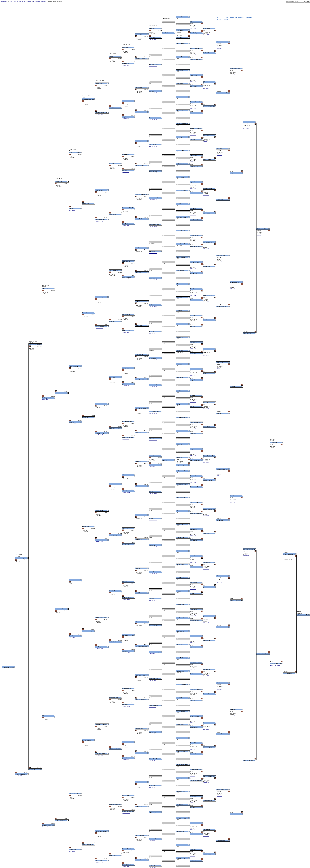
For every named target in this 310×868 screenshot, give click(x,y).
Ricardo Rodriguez (181, 257)
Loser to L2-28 (193, 135)
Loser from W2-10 (153, 627)
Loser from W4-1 (99, 542)
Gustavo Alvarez (181, 858)
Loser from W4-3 (99, 755)
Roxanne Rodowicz (181, 44)
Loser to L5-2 (233, 289)
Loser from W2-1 (153, 867)
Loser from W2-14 (153, 520)
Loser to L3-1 (206, 409)
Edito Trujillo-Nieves (182, 190)
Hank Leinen (180, 845)
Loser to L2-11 (193, 589)
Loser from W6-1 (46, 827)
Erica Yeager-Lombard (182, 778)
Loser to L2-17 (193, 429)
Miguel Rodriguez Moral (183, 465)
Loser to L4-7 (219, 262)
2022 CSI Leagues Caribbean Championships (20, 2)
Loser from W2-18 (153, 413)
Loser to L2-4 (193, 776)
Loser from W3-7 (126, 119)
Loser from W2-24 (153, 253)
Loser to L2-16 (193, 455)
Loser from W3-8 (126, 65)
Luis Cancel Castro (181, 231)
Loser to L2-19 (193, 375)
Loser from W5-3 (73, 638)
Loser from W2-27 (153, 173)
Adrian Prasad (180, 831)
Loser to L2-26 (193, 188)
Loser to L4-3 (219, 689)
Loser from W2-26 (153, 200)
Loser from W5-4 (73, 851)
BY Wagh (179, 591)
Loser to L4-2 (219, 582)
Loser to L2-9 (193, 642)
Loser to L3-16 (206, 462)
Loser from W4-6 (99, 221)
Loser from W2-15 (153, 493)
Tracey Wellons (180, 738)
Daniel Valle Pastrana (182, 57)
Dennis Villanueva (181, 698)
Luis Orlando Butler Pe (182, 685)
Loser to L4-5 (219, 48)
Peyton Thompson (181, 177)
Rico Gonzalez (180, 110)
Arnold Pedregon (181, 791)
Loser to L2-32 (193, 28)
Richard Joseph (180, 564)
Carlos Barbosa (181, 164)
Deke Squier (180, 17)
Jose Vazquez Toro (181, 618)
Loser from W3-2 (126, 386)
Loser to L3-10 (206, 783)
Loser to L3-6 (206, 142)
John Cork (179, 324)
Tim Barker (179, 444)
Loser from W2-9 (153, 654)
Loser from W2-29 (153, 119)
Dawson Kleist (180, 538)
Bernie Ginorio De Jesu (182, 244)
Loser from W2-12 (153, 574)
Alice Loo (179, 404)
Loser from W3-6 (126, 172)
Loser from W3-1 (126, 439)
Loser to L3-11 (206, 729)
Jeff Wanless (180, 645)
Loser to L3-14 (206, 569)
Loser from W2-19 (153, 387)
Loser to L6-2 (246, 128)
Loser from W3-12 (126, 706)
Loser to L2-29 (193, 108)
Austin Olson (180, 351)
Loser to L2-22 (193, 295)
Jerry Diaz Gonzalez (181, 818)
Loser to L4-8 (219, 369)
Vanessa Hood (180, 337)
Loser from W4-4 (99, 862)
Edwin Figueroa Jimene (182, 765)
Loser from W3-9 (126, 866)
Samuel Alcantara (181, 711)
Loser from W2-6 (153, 734)
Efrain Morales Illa (181, 284)
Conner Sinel (180, 431)
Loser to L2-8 (193, 669)
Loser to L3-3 (206, 302)
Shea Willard (180, 805)
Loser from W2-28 (153, 146)
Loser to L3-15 (206, 516)
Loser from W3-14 (126, 599)
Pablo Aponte (180, 70)
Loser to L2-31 (193, 55)
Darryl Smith (180, 204)
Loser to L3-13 (206, 622)
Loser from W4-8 (99, 435)
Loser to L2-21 (193, 322)
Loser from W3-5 (126, 225)
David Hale (179, 297)
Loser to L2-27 (193, 162)
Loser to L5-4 (233, 716)
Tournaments (4, 2)
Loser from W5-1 (73, 210)
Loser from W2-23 (153, 280)
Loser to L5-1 (233, 75)
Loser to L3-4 (206, 248)
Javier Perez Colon (181, 217)
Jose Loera (179, 364)
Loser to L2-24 (193, 242)
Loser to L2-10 (193, 616)
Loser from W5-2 (73, 424)
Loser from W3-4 (126, 279)
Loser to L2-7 (193, 696)
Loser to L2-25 (193, 215)
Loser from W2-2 (153, 841)
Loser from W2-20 (153, 360)
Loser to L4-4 (219, 796)
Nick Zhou (179, 311)
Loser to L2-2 (193, 829)
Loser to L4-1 (219, 475)
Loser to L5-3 (233, 502)
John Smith (179, 458)
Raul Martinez (180, 631)
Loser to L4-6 (219, 155)
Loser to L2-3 (193, 803)
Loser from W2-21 (153, 333)
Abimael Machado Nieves (183, 511)
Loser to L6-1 (246, 556)
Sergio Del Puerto (181, 751)
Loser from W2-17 (153, 440)
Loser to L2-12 (193, 562)
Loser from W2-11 (153, 600)
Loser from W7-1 (19, 776)
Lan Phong (179, 137)
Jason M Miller (180, 271)
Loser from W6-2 (46, 400)
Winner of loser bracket (275, 665)
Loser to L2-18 (193, 402)
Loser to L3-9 (206, 836)
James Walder (180, 578)
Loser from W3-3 (126, 332)
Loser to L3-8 (206, 35)
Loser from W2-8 (153, 680)
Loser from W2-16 (153, 467)
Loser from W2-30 (153, 93)
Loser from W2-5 (153, 760)
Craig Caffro (180, 377)
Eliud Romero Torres (182, 484)
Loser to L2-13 (193, 536)
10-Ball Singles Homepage (40, 2)
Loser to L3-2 (206, 355)
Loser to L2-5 (193, 749)
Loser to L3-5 (206, 195)
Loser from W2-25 (153, 226)
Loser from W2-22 (153, 306)
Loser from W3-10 (126, 813)
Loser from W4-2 (99, 648)
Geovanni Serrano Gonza (183, 97)
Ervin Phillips (180, 38)
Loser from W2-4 (153, 787)
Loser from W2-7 (153, 707)
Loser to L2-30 (193, 82)
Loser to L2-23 (193, 269)
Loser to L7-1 (259, 235)
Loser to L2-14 (193, 509)
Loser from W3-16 (126, 492)
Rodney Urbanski (181, 471)
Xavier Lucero (180, 524)
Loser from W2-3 (153, 814)
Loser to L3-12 (206, 676)
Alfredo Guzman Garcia (183, 551)
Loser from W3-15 (126, 546)
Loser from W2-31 (153, 66)
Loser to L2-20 (193, 349)
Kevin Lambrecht (181, 498)
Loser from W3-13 (126, 653)
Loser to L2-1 (193, 856)
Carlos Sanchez (180, 604)
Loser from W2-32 (153, 39)
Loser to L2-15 (193, 482)
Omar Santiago (180, 30)
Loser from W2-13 (153, 547)
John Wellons (180, 84)
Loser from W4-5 (99, 114)
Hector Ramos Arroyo (182, 417)
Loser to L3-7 (206, 88)
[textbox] (295, 2)
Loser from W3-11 (126, 760)
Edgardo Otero (180, 150)
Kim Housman (180, 671)
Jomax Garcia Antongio (182, 658)
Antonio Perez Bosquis (182, 124)
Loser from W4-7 (99, 328)
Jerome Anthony (181, 725)
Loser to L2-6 (193, 723)
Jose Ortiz (179, 391)
